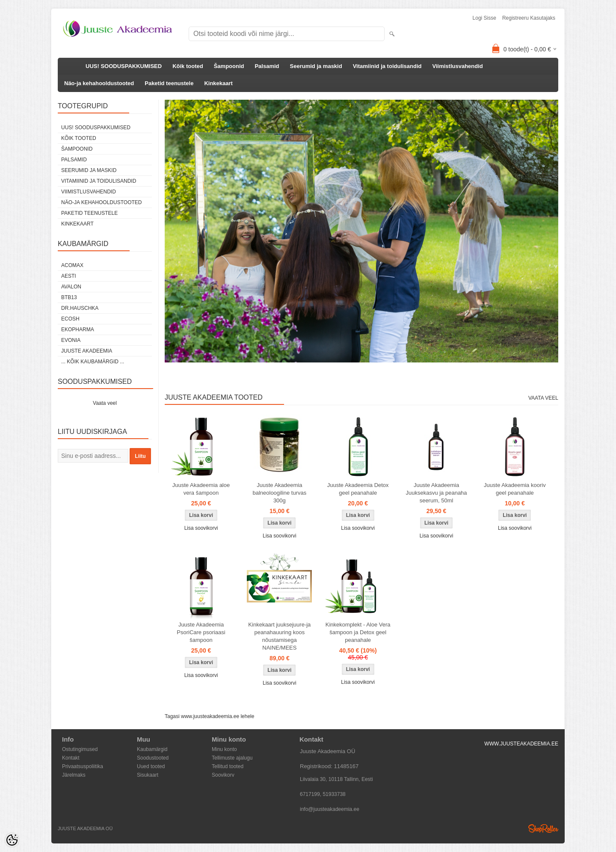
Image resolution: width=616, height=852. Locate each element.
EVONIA (71, 340)
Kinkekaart (218, 83)
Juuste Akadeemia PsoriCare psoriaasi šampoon (201, 632)
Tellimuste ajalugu (232, 758)
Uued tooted (151, 766)
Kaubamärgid (152, 749)
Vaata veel (105, 403)
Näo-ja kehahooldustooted (99, 83)
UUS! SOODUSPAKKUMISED (124, 66)
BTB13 (69, 297)
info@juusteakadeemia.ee (330, 809)
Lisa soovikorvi (201, 528)
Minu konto (224, 749)
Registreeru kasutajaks (529, 18)
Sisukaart (148, 775)
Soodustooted (153, 758)
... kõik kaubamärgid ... (93, 362)
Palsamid (267, 66)
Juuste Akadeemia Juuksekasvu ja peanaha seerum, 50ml (436, 493)
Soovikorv (223, 775)
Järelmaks (74, 775)
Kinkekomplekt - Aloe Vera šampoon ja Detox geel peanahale (358, 632)
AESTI (69, 276)
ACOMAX (72, 265)
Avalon (71, 287)
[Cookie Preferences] (12, 840)
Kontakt (71, 758)
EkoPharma (78, 330)
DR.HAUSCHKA (80, 308)
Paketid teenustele (169, 83)
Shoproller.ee (543, 828)
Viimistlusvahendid (458, 66)
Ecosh (70, 319)
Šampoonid (229, 66)
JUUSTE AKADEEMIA (87, 351)
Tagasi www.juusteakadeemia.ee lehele (209, 716)
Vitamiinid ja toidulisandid (387, 66)
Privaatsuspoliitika (83, 766)
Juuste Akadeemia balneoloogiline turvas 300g (279, 493)
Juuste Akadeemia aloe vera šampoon (201, 489)
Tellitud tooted (228, 766)
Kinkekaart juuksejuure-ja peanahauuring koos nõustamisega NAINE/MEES (279, 636)
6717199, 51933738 (323, 794)
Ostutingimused (80, 749)
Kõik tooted (188, 66)
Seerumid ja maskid (316, 66)
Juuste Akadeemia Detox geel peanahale (358, 489)
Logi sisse (484, 18)
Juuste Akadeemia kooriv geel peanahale (515, 489)
